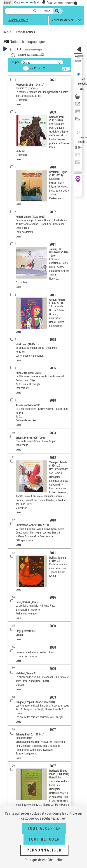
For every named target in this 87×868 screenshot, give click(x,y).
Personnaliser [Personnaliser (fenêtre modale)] (44, 850)
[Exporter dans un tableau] (78, 113)
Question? (58, 3)
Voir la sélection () (33, 49)
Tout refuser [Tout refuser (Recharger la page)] (44, 839)
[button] (35, 11)
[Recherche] (19, 11)
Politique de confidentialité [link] (44, 860)
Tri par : (16, 62)
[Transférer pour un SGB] (78, 120)
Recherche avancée (18, 20)
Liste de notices (25, 32)
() (27, 55)
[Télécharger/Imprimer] (78, 98)
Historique (69, 3)
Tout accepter (44, 828)
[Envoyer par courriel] (78, 105)
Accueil (8, 32)
